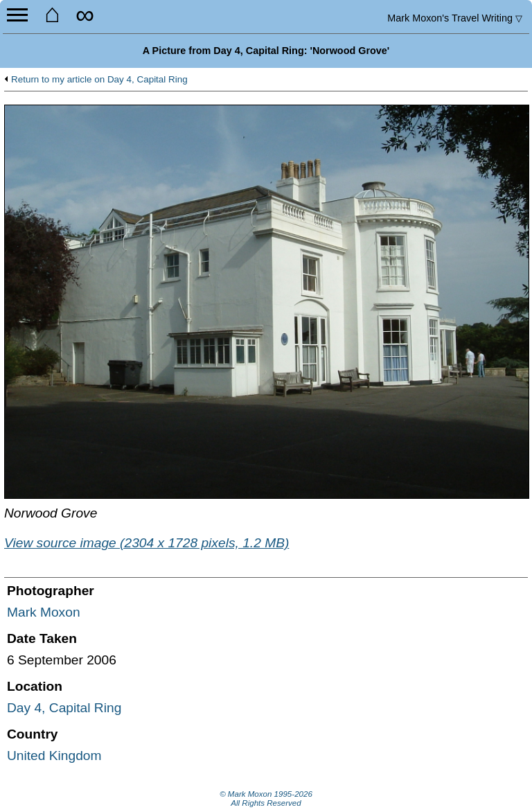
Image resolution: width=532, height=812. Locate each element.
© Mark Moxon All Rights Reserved (266, 799)
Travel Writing (455, 18)
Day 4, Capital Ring (64, 708)
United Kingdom (54, 756)
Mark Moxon (44, 612)
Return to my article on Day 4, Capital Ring (99, 80)
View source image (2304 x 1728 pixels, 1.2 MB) (147, 543)
